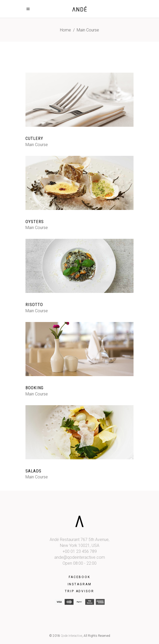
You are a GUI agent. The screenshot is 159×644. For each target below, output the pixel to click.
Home (65, 30)
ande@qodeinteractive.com (80, 557)
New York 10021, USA (80, 545)
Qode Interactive (71, 636)
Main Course (37, 145)
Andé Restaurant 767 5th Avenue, (79, 540)
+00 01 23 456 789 (80, 551)
